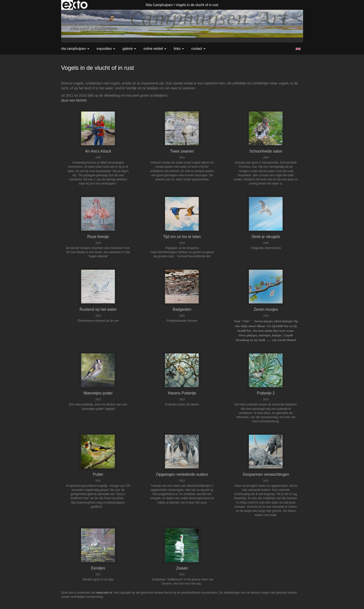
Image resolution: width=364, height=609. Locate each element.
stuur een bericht (74, 100)
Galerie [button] (129, 49)
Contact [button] (198, 49)
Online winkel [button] (155, 49)
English (298, 49)
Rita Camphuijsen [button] (75, 49)
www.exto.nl (104, 593)
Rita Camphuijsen (159, 5)
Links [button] (179, 49)
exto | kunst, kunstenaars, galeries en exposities (75, 5)
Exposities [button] (106, 49)
